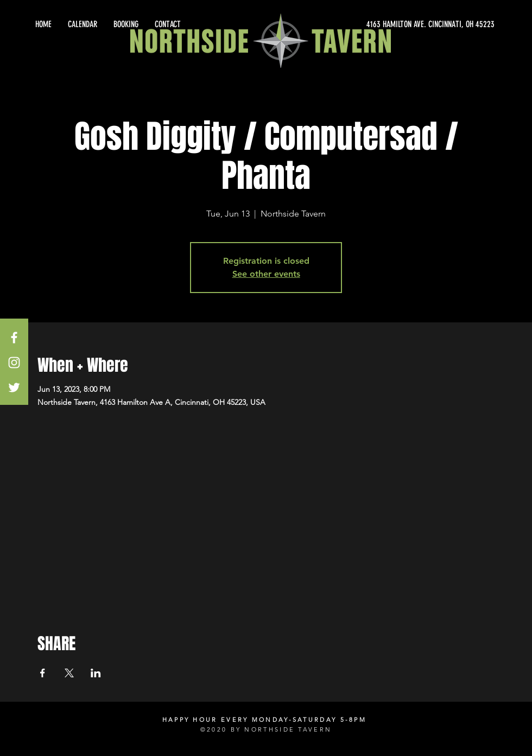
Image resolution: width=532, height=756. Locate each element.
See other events (266, 274)
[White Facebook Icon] (14, 338)
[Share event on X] (69, 673)
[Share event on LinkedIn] (96, 673)
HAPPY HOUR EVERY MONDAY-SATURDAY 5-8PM (264, 720)
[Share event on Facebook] (43, 673)
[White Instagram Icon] (14, 363)
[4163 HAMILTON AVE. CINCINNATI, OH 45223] (396, 24)
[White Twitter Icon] (14, 387)
